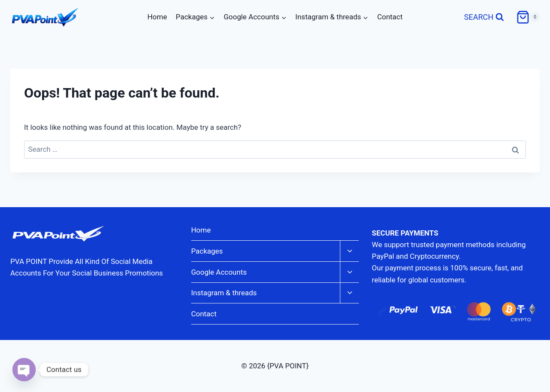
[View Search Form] (484, 17)
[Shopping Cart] (528, 17)
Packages (207, 251)
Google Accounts (219, 272)
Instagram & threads (224, 293)
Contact (390, 17)
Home (157, 17)
